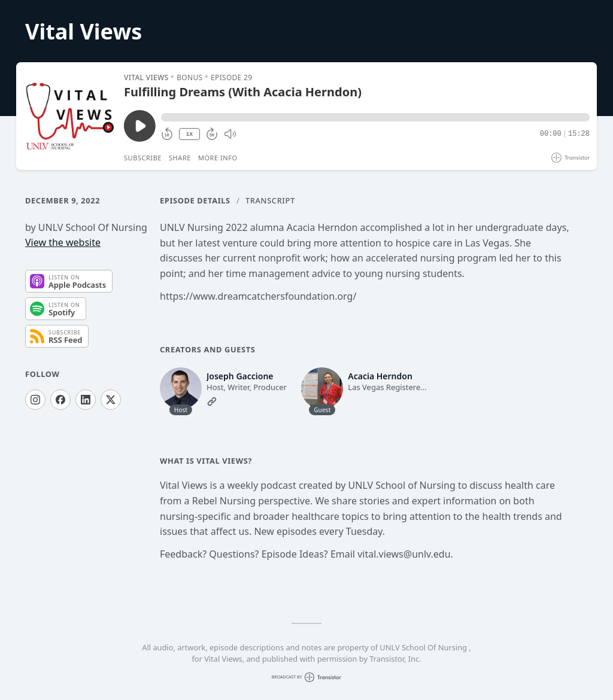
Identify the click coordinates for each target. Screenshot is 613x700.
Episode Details (195, 200)
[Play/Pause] (69, 116)
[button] (375, 117)
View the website (63, 242)
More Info (218, 158)
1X (189, 134)
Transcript (270, 200)
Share (180, 158)
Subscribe (143, 158)
